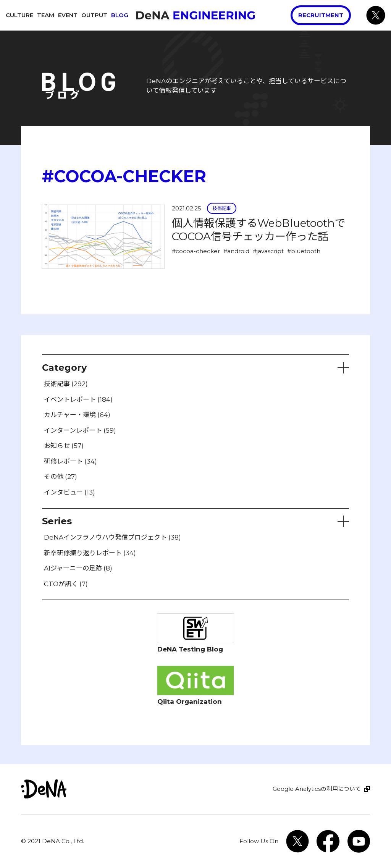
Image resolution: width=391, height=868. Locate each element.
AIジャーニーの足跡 (78, 568)
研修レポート (70, 461)
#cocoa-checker (196, 251)
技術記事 (222, 208)
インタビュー (69, 492)
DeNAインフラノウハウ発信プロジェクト (112, 537)
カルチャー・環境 (77, 415)
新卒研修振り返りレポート (90, 553)
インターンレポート (80, 430)
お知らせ (64, 446)
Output (94, 15)
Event (68, 15)
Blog (120, 15)
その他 (61, 477)
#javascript (268, 251)
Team (46, 15)
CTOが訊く (66, 584)
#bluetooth (304, 251)
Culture (19, 15)
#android (236, 251)
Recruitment (321, 15)
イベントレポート (78, 399)
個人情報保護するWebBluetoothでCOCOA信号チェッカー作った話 (259, 230)
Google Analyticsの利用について (317, 789)
